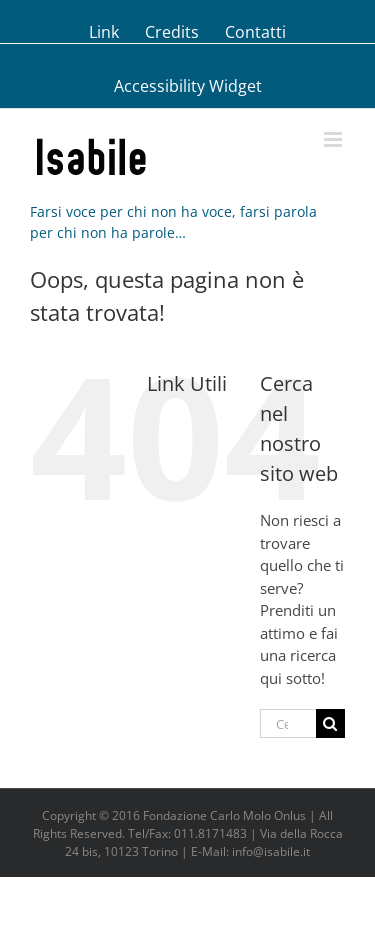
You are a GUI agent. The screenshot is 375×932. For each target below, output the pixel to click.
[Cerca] (330, 723)
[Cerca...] (288, 723)
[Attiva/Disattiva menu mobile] (334, 139)
